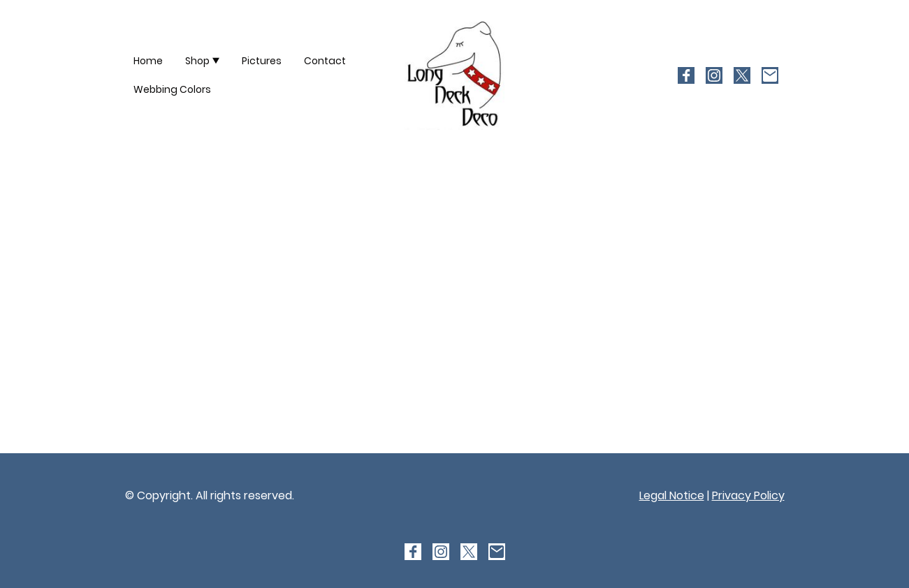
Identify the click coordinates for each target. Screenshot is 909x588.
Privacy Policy (748, 495)
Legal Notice (672, 495)
